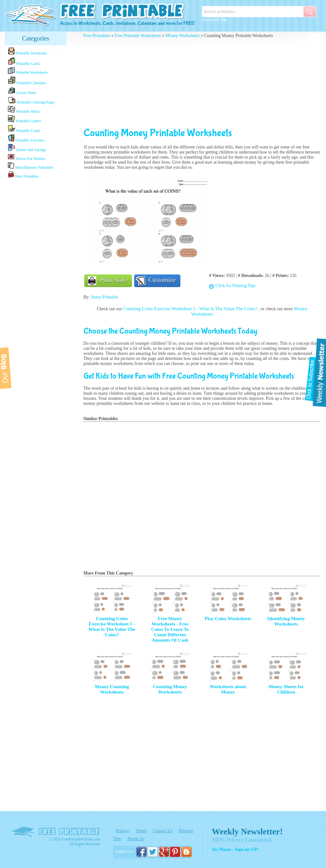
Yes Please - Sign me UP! (235, 849)
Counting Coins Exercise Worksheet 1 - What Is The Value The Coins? (191, 309)
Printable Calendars (27, 81)
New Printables (23, 175)
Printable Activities (26, 138)
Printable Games (25, 119)
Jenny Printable (105, 297)
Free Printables (97, 36)
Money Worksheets (183, 36)
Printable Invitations (27, 51)
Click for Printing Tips (235, 286)
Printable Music (24, 110)
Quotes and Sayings (27, 148)
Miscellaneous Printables (31, 166)
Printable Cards (24, 61)
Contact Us (163, 831)
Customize (162, 280)
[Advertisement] (36, 280)
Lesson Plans (22, 91)
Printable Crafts (24, 129)
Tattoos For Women (26, 157)
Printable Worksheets (28, 71)
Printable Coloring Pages (31, 101)
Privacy (123, 831)
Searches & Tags (215, 20)
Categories (36, 38)
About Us (136, 839)
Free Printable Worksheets (138, 36)
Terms (141, 831)
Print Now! (114, 280)
